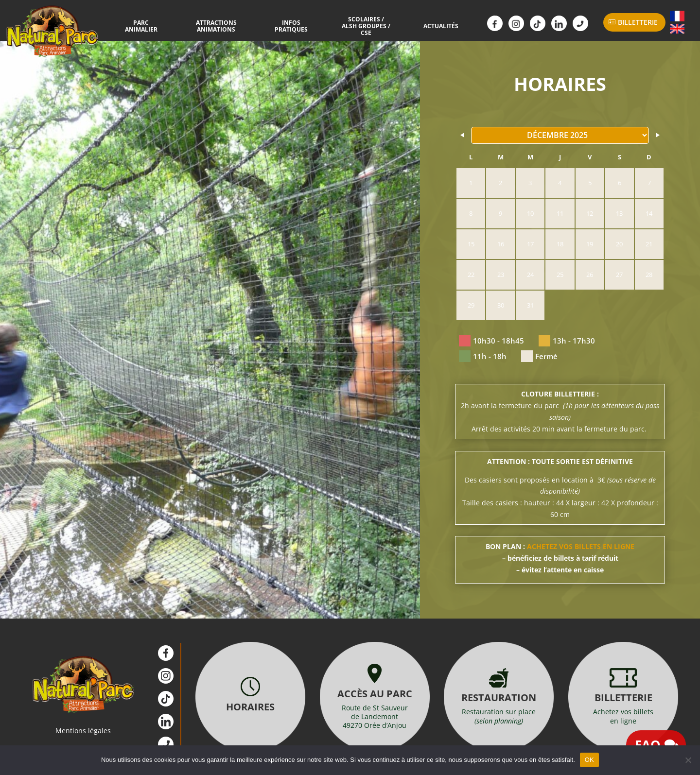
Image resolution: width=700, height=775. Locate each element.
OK (589, 760)
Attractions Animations (223, 26)
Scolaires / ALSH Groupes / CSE (360, 26)
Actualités (429, 26)
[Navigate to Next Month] (657, 135)
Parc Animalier (154, 26)
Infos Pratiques (292, 26)
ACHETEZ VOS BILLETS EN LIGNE (581, 546)
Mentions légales (83, 731)
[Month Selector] (560, 135)
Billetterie (638, 22)
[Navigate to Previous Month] (463, 135)
